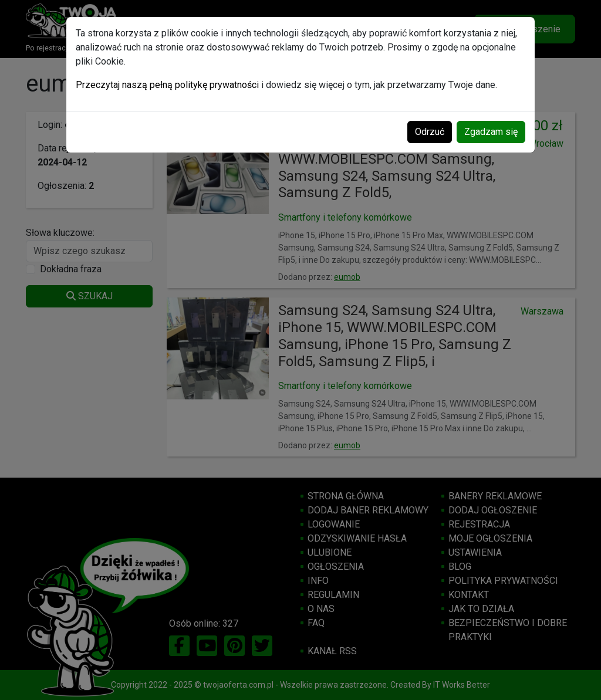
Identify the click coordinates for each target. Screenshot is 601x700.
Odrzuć (430, 132)
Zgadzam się (491, 132)
